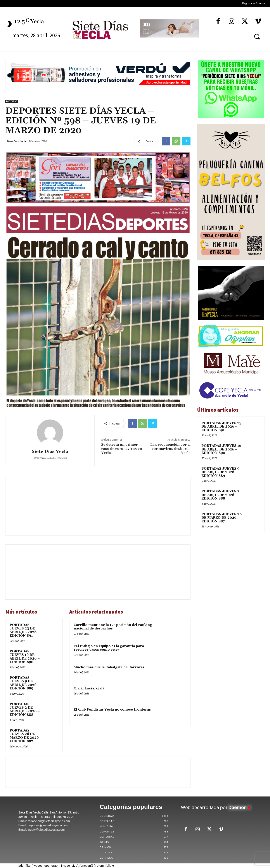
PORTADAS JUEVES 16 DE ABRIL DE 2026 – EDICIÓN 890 (25, 657)
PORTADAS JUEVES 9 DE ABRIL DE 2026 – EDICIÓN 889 (25, 683)
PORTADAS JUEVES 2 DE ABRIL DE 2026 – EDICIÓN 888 (25, 710)
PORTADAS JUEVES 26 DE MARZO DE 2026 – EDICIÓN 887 (26, 736)
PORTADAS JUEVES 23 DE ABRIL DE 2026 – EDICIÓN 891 (25, 630)
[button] (257, 36)
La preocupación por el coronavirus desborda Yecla (170, 449)
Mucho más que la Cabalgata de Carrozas (109, 667)
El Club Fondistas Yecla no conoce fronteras (112, 710)
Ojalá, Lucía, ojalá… (91, 688)
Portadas (12, 101)
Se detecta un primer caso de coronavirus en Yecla (122, 449)
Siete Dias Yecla (16, 141)
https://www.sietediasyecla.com (50, 458)
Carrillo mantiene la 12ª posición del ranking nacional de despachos (113, 627)
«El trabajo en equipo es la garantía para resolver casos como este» (109, 648)
